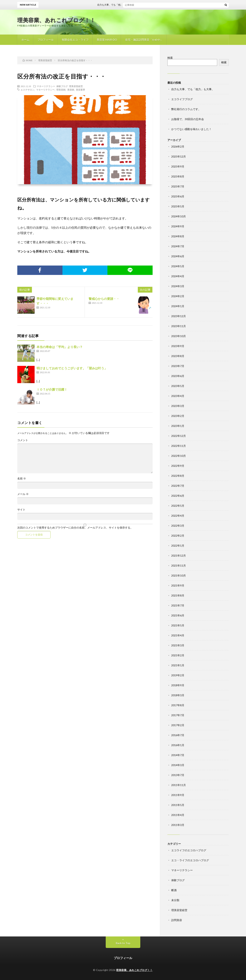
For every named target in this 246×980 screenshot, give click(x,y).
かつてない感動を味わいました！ (191, 129)
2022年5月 (178, 506)
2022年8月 (178, 476)
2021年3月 (178, 645)
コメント (23, 440)
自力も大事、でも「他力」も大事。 (121, 5)
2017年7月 (178, 715)
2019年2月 (178, 675)
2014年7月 (178, 755)
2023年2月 (178, 416)
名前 (22, 478)
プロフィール (46, 40)
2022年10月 (179, 456)
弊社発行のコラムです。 (186, 109)
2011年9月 (178, 795)
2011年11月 (179, 785)
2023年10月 (179, 336)
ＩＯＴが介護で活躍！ (52, 389)
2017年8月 (178, 705)
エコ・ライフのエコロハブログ (190, 860)
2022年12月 (179, 436)
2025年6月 (178, 196)
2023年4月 (178, 396)
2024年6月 (178, 256)
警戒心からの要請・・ (104, 299)
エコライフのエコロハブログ (189, 850)
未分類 (175, 900)
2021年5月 (178, 625)
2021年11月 (179, 565)
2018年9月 (178, 685)
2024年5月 (178, 266)
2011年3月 (178, 825)
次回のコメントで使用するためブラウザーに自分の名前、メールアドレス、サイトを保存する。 (75, 528)
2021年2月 (178, 655)
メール (23, 494)
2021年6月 (178, 615)
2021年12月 (179, 556)
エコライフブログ (182, 99)
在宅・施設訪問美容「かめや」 (144, 40)
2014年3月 (178, 765)
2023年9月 (178, 346)
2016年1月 (178, 745)
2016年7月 (178, 735)
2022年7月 (178, 486)
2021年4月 (178, 635)
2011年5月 (178, 805)
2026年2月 (178, 146)
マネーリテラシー (46, 86)
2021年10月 (179, 575)
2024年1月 (178, 306)
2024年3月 (178, 286)
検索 (170, 58)
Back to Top (123, 943)
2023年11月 (179, 326)
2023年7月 (178, 366)
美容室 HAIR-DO (107, 40)
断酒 (174, 890)
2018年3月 (178, 695)
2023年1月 (178, 426)
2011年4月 (178, 815)
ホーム (25, 40)
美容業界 (81, 90)
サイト (21, 510)
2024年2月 (178, 296)
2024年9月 (178, 226)
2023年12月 (179, 316)
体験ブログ (62, 86)
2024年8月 (178, 236)
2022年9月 (178, 466)
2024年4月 (178, 276)
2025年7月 (178, 186)
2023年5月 (178, 386)
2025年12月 (179, 156)
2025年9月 (178, 166)
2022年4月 (178, 516)
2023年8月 (178, 356)
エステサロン (27, 90)
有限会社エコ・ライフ (75, 40)
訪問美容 (177, 920)
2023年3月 (178, 406)
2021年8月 (178, 595)
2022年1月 (178, 546)
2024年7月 (178, 246)
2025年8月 (178, 176)
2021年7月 (178, 605)
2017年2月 (178, 725)
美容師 (71, 90)
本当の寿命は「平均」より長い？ (60, 347)
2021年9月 (178, 585)
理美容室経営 (76, 86)
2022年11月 (179, 446)
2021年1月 (178, 665)
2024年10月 (179, 216)
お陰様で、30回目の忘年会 (188, 119)
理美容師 (61, 90)
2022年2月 (178, 536)
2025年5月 (178, 206)
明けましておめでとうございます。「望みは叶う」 (72, 368)
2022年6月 (178, 496)
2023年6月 (178, 376)
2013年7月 (178, 775)
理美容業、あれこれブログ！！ (56, 20)
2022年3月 (178, 526)
